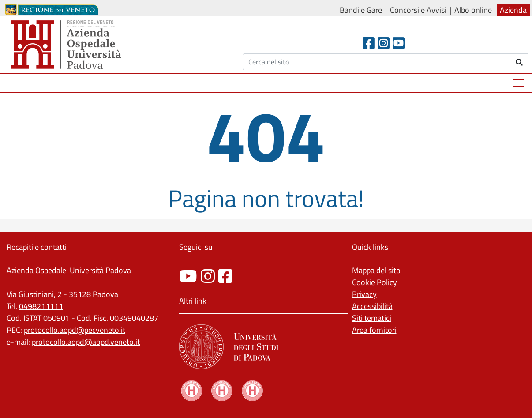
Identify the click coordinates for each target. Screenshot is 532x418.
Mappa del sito (376, 270)
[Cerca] (377, 62)
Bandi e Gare (361, 10)
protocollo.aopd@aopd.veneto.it (86, 342)
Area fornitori (374, 330)
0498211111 (41, 306)
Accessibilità (372, 306)
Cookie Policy (375, 282)
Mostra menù (519, 80)
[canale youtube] (188, 276)
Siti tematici (372, 318)
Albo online (473, 10)
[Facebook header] (369, 43)
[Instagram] (384, 43)
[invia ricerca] (519, 62)
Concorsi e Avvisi (418, 10)
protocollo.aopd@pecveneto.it (75, 330)
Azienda (513, 10)
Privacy (364, 294)
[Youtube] (399, 43)
